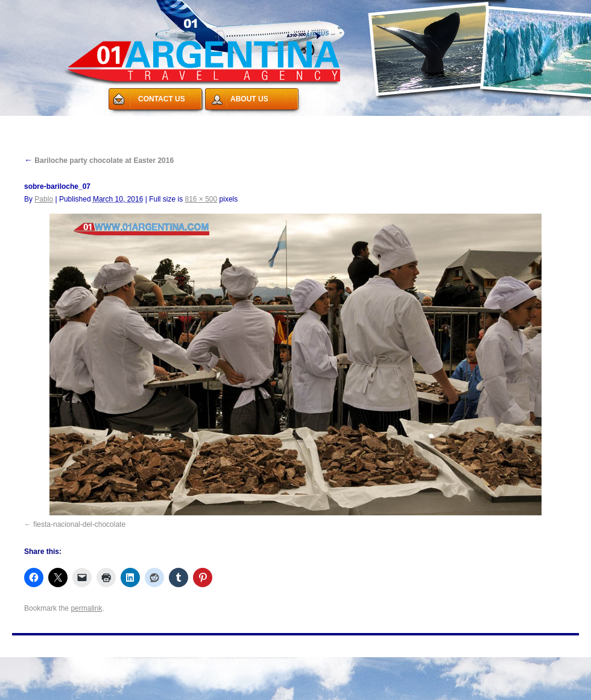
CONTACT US (162, 99)
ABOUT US (249, 99)
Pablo (44, 199)
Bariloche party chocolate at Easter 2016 (99, 161)
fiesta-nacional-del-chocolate (79, 524)
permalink (86, 608)
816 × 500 (201, 199)
